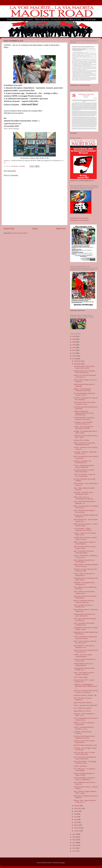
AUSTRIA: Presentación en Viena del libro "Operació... (86, 399)
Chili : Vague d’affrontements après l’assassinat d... (85, 619)
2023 (74, 345)
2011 (74, 851)
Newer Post (9, 229)
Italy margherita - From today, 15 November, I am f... (84, 646)
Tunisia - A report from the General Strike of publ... (85, 534)
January (77, 831)
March (76, 825)
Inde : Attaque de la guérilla (82, 708)
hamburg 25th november (82, 440)
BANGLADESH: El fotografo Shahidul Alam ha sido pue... (86, 565)
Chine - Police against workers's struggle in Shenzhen (84, 674)
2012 (74, 848)
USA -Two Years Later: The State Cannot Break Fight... (84, 753)
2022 (74, 348)
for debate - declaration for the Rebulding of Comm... (83, 493)
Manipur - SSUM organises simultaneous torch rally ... (83, 390)
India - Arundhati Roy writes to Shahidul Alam (83, 606)
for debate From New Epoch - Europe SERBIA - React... (86, 628)
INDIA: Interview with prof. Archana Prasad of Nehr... (85, 547)
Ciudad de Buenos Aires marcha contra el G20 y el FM (84, 367)
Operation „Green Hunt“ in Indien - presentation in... (85, 742)
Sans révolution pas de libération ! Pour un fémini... (85, 511)
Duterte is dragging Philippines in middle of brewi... (84, 774)
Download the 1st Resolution (79, 218)
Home (35, 229)
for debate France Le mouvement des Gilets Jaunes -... (86, 579)
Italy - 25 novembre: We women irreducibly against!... (84, 552)
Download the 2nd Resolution (79, 220)
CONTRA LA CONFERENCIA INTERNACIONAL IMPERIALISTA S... (85, 686)
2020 (74, 353)
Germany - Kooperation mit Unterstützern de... (82, 462)
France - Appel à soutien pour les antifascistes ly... (84, 574)
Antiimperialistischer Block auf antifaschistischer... (83, 665)
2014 (74, 843)
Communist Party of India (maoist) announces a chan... (85, 403)
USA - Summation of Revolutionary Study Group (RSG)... (85, 758)
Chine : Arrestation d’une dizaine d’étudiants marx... (84, 624)
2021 (74, 350)
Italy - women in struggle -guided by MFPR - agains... (85, 792)
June (76, 817)
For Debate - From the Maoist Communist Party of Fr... (83, 423)
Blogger (62, 863)
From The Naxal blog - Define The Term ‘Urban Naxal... (85, 475)
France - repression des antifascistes (85, 705)
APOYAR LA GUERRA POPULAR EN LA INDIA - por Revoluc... (86, 692)
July (76, 814)
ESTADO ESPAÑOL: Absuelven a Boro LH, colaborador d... (84, 779)
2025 (74, 339)
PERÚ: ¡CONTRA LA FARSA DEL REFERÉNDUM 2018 (84, 444)
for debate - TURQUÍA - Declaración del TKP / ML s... (85, 453)
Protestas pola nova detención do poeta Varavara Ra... (84, 615)
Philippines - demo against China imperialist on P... (84, 583)
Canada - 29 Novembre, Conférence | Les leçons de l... (86, 556)
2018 (74, 359)
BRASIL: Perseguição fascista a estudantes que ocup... (84, 601)
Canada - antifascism (80, 766)
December (78, 361)
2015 (74, 840)
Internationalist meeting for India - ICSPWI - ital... (84, 669)
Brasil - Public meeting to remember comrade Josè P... (85, 642)
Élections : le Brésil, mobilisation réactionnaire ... (84, 724)
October (77, 806)
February (77, 828)
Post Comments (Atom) (20, 233)
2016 (74, 837)
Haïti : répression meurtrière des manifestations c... (84, 561)
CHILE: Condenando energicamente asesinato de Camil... (85, 637)
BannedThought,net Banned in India (85, 745)
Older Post (61, 229)
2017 (74, 834)
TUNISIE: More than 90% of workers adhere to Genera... (85, 538)
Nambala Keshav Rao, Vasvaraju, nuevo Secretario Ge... (84, 372)
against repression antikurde (83, 703)
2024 (74, 342)
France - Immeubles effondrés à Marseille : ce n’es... (84, 728)
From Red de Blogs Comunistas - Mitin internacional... (84, 471)
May (76, 820)
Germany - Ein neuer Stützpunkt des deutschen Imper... (85, 570)
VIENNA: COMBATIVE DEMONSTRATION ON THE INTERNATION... (84, 413)
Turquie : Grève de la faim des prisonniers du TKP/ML (83, 427)
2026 (74, 336)
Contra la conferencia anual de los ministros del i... (85, 660)
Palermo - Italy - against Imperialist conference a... (85, 801)
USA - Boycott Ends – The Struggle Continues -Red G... (85, 762)
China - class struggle (81, 677)
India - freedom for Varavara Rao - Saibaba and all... (85, 592)
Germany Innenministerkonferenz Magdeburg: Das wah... (84, 737)
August (76, 811)
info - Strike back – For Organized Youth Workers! (84, 770)
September (78, 808)
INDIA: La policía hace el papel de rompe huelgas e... (85, 543)
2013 (74, 845)
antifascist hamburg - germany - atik (85, 695)
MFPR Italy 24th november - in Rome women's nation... (86, 525)
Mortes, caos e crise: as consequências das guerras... (84, 498)
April (76, 822)
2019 (74, 356)
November (78, 364)
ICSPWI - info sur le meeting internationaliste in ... (83, 656)
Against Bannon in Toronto (82, 711)
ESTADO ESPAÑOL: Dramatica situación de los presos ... (84, 418)
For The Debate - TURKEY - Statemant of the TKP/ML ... (83, 529)
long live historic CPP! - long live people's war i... (84, 681)
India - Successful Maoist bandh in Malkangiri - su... (85, 502)
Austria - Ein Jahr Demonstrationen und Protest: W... (85, 376)
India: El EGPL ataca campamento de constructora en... (86, 651)
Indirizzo (7, 160)
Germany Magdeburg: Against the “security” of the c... (84, 394)
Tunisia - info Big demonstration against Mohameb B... (84, 466)
